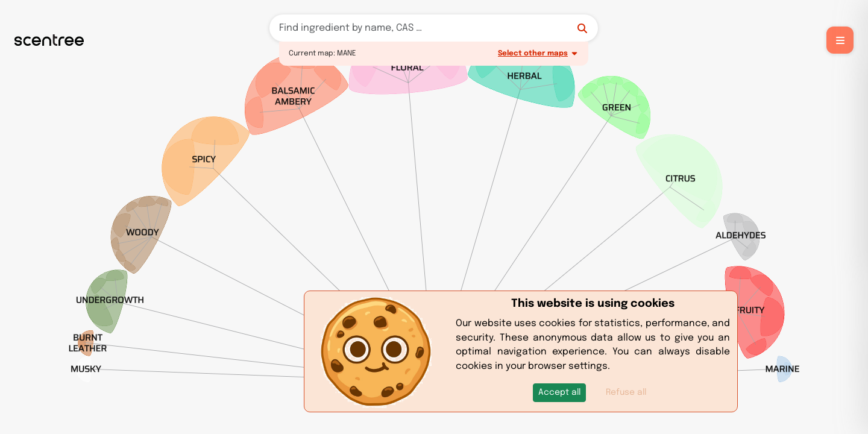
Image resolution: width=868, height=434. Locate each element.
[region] (434, 217)
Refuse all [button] (626, 392)
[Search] (434, 28)
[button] (559, 393)
